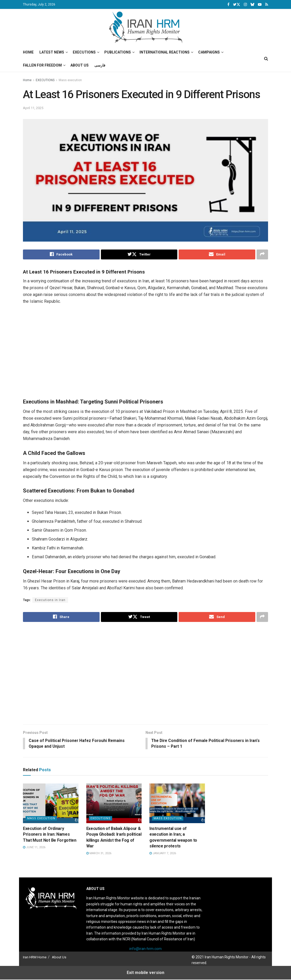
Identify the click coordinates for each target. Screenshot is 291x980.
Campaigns (209, 52)
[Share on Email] (217, 254)
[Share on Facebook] (61, 254)
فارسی (100, 65)
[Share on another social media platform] (262, 254)
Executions (84, 52)
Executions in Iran (50, 600)
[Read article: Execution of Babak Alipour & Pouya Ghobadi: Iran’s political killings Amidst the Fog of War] (114, 804)
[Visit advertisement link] (149, 354)
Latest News (52, 52)
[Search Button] (266, 59)
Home (28, 52)
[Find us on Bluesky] (252, 5)
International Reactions (165, 52)
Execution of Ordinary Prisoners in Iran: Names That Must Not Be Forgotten (50, 835)
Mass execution (70, 80)
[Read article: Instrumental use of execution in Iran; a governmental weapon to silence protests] (177, 804)
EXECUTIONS (45, 80)
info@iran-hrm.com (145, 949)
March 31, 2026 (99, 854)
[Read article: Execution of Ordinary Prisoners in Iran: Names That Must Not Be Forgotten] (51, 804)
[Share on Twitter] (139, 254)
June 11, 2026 (34, 848)
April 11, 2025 (33, 108)
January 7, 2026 (163, 854)
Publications (118, 52)
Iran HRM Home (35, 958)
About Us (80, 65)
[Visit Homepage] (146, 27)
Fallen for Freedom (42, 65)
